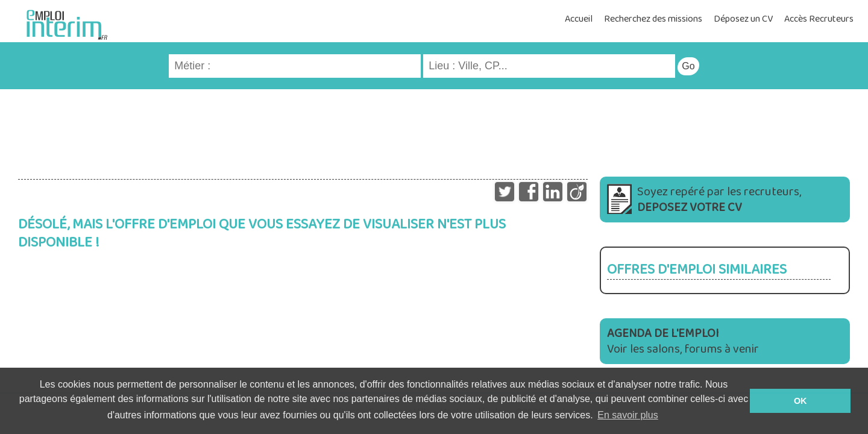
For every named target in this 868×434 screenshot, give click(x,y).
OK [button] (800, 401)
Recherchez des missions (653, 19)
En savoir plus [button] (628, 415)
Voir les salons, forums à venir (683, 341)
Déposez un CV (743, 19)
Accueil (579, 19)
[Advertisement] (434, 128)
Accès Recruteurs (819, 19)
